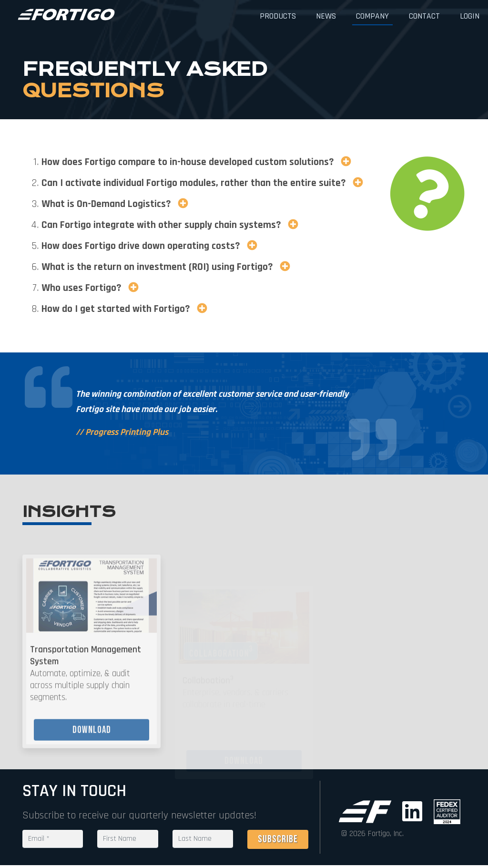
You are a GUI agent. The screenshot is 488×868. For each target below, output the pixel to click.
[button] (344, 162)
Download (92, 741)
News (326, 16)
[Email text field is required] (53, 839)
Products (278, 16)
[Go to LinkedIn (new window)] (414, 812)
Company (372, 16)
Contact (424, 16)
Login (470, 16)
